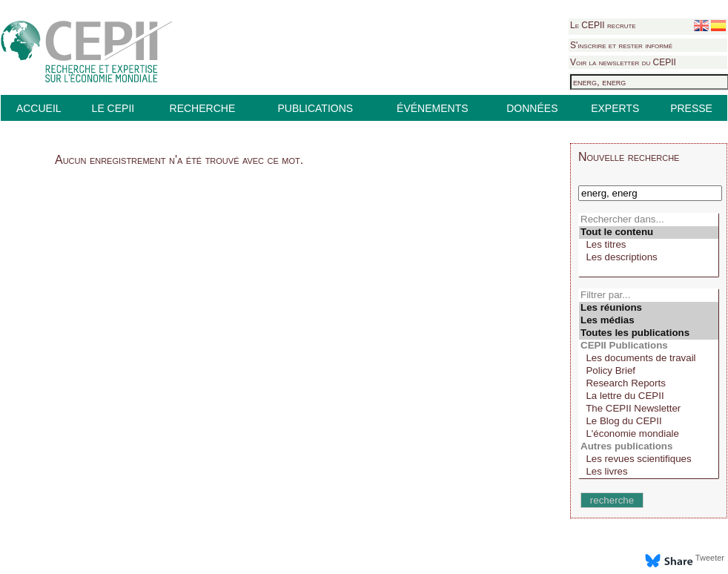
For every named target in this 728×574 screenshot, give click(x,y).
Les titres (649, 245)
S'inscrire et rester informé (621, 45)
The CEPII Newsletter (649, 409)
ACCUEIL (39, 108)
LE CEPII (113, 108)
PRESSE (691, 108)
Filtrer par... (649, 296)
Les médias (649, 321)
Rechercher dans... (649, 220)
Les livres (649, 472)
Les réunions (649, 308)
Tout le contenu (649, 232)
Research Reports (649, 384)
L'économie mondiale (649, 434)
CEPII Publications (649, 346)
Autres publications (649, 447)
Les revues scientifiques (649, 459)
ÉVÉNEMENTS (432, 108)
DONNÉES (532, 108)
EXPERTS (615, 108)
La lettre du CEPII (649, 396)
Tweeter (710, 558)
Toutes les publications (649, 333)
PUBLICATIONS (315, 108)
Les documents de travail (649, 359)
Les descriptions (649, 258)
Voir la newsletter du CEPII (623, 62)
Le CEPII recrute (603, 25)
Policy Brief (649, 371)
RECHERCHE (203, 108)
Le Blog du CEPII (649, 422)
